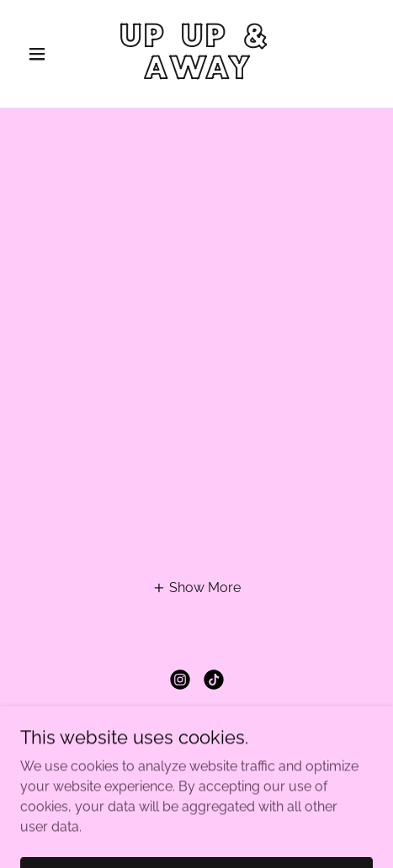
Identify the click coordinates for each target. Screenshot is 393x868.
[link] (196, 74)
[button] (47, 54)
